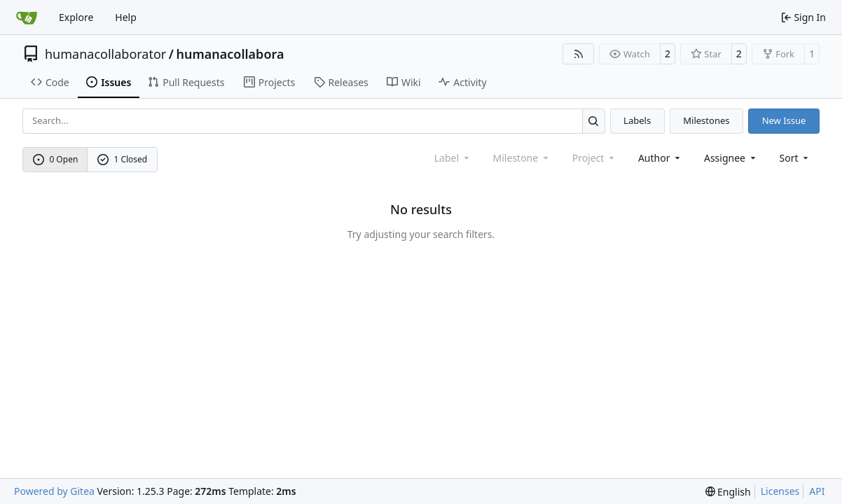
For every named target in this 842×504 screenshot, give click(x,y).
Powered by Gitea (54, 491)
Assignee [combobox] (731, 158)
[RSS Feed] (579, 54)
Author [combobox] (660, 158)
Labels (637, 120)
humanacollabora (230, 54)
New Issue (784, 120)
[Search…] (594, 121)
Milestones (706, 120)
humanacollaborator (105, 54)
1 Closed (123, 159)
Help (126, 17)
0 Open (56, 159)
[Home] (27, 17)
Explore (76, 17)
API (817, 491)
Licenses (780, 491)
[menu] (795, 158)
